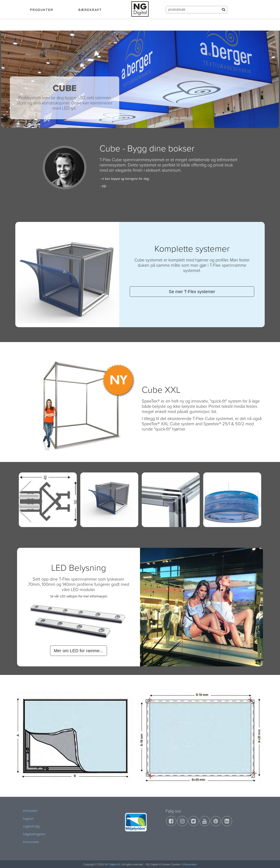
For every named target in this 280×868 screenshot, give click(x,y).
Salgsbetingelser (34, 834)
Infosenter (30, 811)
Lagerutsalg (31, 826)
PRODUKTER (42, 10)
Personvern (31, 842)
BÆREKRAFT (90, 10)
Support (28, 819)
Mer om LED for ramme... (79, 651)
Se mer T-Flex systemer (192, 292)
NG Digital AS (113, 865)
